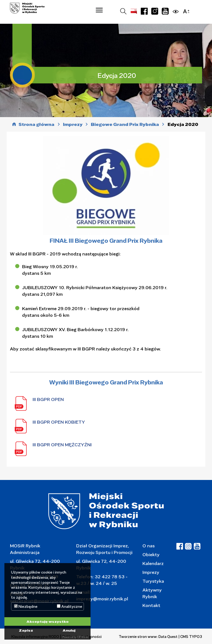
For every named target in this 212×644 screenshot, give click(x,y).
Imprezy (151, 572)
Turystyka (153, 581)
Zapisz (26, 630)
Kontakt (151, 605)
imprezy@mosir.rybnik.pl (102, 599)
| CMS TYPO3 (190, 637)
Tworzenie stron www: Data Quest (148, 637)
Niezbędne (26, 606)
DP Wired (83, 637)
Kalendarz (153, 563)
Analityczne (70, 606)
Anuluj (69, 630)
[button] (99, 10)
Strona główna (36, 124)
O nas (149, 546)
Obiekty (151, 554)
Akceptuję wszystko (48, 621)
